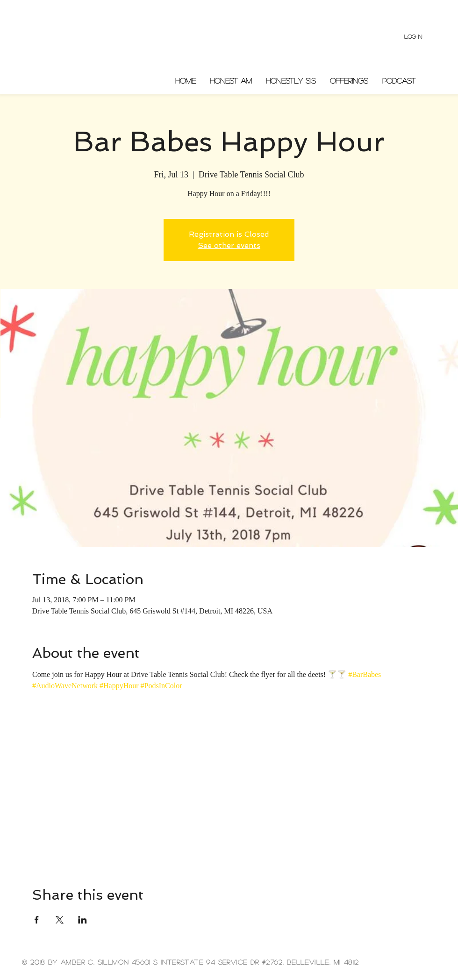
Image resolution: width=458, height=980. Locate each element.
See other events (229, 245)
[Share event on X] (60, 920)
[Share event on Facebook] (37, 920)
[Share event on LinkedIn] (82, 920)
